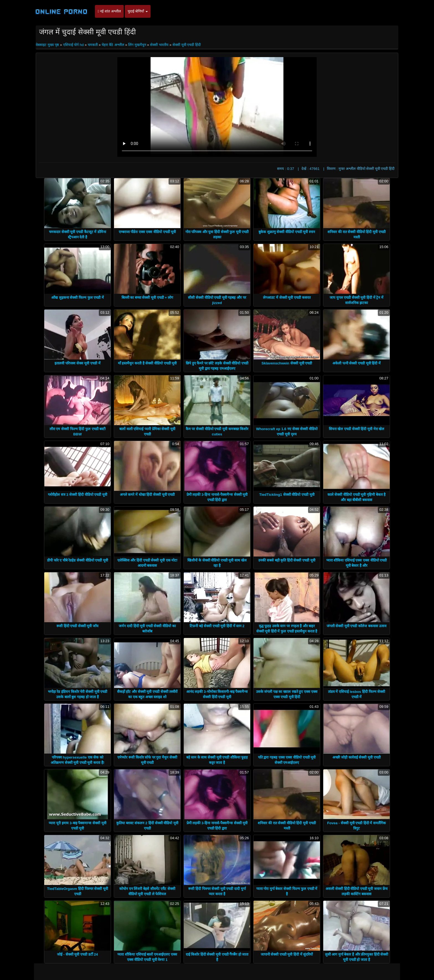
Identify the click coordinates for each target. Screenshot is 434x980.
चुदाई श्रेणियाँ (138, 11)
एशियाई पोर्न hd (73, 45)
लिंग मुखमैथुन (137, 45)
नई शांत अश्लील (109, 11)
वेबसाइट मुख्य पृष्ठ (48, 45)
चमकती (93, 45)
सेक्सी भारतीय (159, 45)
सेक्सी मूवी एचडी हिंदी (187, 45)
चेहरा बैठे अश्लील (113, 45)
